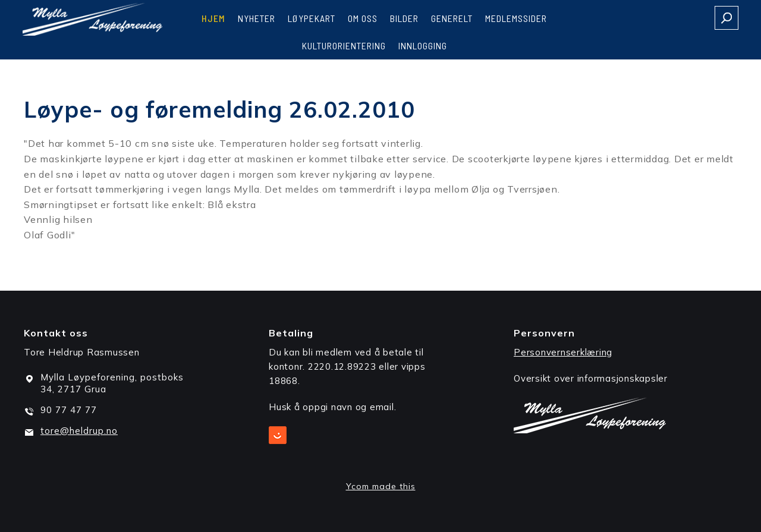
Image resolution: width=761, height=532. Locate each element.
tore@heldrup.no (79, 431)
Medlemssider (516, 18)
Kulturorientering (344, 45)
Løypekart (312, 18)
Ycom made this (381, 486)
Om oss (363, 18)
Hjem (213, 18)
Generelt (452, 18)
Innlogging (423, 45)
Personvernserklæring (563, 352)
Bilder (404, 18)
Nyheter (257, 18)
